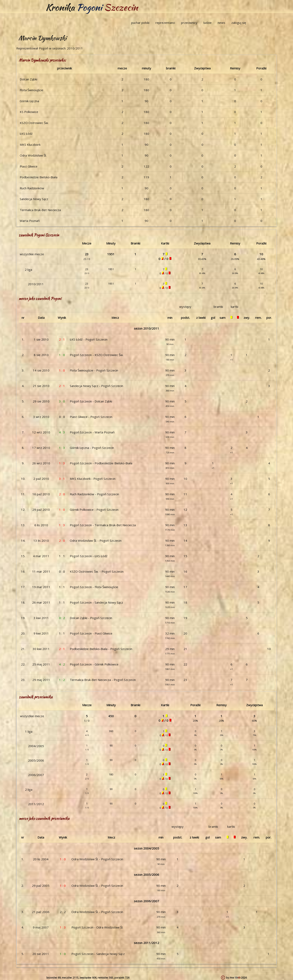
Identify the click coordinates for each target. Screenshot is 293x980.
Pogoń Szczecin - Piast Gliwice (91, 633)
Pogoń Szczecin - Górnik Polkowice (94, 664)
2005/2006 (36, 760)
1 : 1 (62, 556)
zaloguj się (239, 23)
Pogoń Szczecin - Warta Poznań (92, 432)
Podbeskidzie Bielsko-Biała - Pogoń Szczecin (101, 649)
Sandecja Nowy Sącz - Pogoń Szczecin (96, 386)
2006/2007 (36, 775)
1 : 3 (62, 448)
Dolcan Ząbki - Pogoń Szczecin (91, 618)
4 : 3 (62, 432)
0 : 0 (62, 417)
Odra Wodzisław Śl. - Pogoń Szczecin (96, 540)
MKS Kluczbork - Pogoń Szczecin (93, 479)
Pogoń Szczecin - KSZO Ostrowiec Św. (97, 355)
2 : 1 (62, 339)
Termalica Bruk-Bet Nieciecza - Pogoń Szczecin (103, 680)
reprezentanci (165, 23)
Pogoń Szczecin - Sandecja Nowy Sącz (96, 602)
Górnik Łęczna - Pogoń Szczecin (92, 448)
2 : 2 (63, 912)
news (221, 23)
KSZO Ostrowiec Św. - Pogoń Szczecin (97, 571)
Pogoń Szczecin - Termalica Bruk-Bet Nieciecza (103, 525)
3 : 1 (62, 479)
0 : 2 (62, 618)
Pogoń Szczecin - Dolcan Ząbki (91, 401)
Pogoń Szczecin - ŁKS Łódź (89, 556)
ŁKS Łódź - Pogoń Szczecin (89, 339)
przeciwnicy (189, 23)
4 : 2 (62, 664)
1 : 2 (62, 680)
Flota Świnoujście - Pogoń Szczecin (94, 370)
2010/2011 (36, 284)
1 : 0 (62, 355)
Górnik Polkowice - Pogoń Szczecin (94, 510)
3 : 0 (62, 401)
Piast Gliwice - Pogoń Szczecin (91, 417)
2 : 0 (62, 494)
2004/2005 (36, 746)
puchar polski (140, 23)
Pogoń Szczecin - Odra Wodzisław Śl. (97, 927)
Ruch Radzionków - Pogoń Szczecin (94, 494)
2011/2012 (36, 804)
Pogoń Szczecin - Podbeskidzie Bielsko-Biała (101, 463)
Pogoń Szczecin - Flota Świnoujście (94, 587)
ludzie (208, 23)
